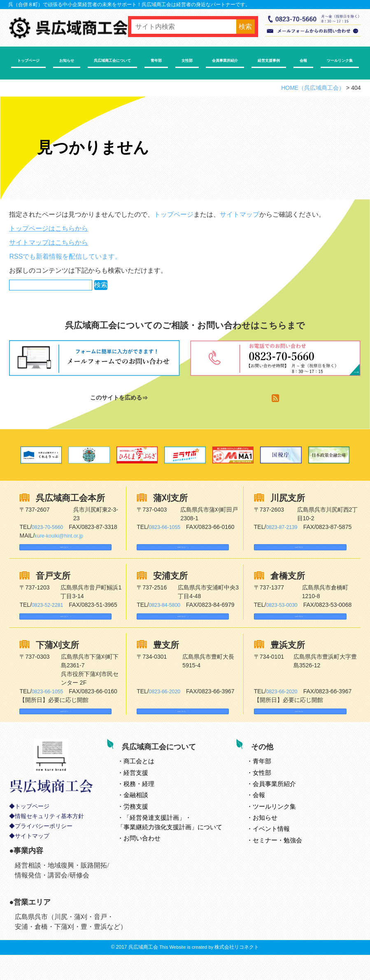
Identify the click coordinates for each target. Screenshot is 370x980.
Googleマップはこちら (57, 551)
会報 (303, 61)
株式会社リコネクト (237, 972)
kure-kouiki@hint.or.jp (62, 536)
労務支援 (146, 829)
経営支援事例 (269, 61)
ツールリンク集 (340, 61)
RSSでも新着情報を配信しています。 (65, 256)
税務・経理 (149, 806)
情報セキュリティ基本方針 (49, 846)
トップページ (28, 61)
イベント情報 (281, 851)
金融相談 (146, 817)
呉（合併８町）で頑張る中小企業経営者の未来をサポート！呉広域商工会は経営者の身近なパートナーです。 (129, 5)
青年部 (156, 61)
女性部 (187, 61)
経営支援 (146, 795)
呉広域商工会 (143, 972)
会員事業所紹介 (225, 61)
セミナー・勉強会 (287, 863)
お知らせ (67, 61)
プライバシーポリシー (44, 856)
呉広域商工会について (112, 61)
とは (149, 784)
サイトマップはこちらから (49, 242)
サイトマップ (240, 214)
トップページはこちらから (49, 228)
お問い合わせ (152, 861)
